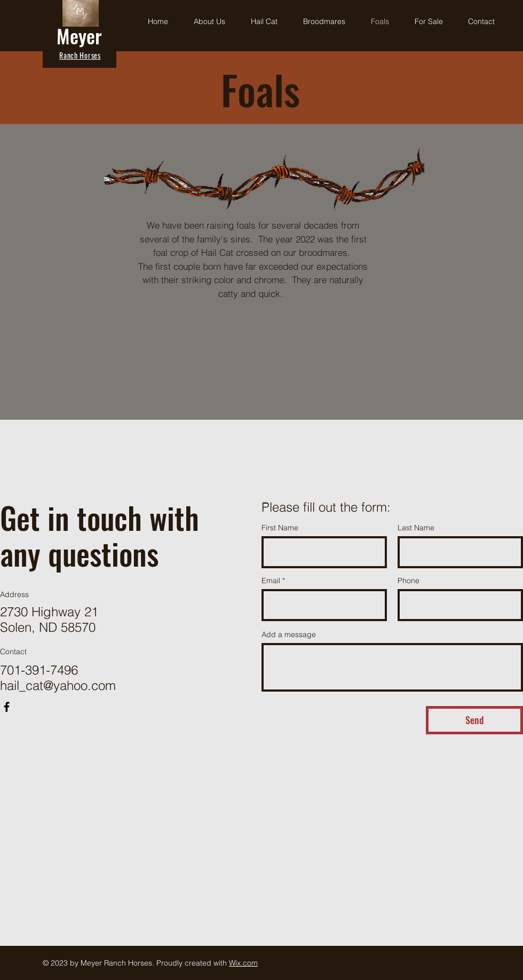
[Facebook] (7, 707)
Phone (409, 581)
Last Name (416, 528)
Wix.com (243, 963)
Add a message (289, 634)
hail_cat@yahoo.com (58, 685)
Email (271, 581)
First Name (280, 528)
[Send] (474, 720)
